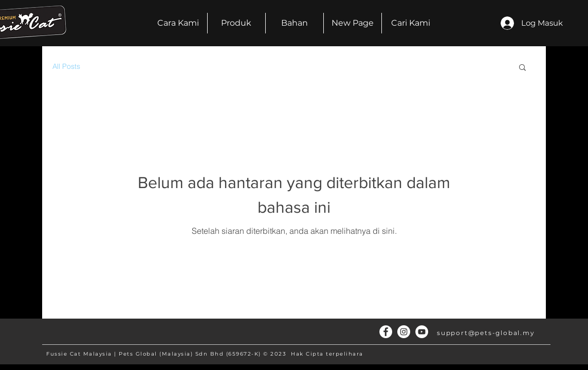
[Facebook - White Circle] (386, 332)
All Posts (66, 66)
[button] (522, 68)
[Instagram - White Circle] (404, 332)
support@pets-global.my (486, 333)
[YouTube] (422, 332)
